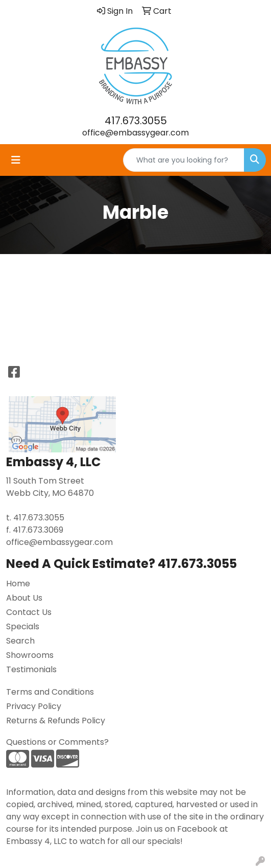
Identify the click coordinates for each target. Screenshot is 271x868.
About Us (24, 598)
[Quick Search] (184, 160)
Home (18, 584)
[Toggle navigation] (16, 160)
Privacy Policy (34, 706)
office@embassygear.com (135, 133)
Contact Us (29, 612)
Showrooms (30, 655)
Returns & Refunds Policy (56, 721)
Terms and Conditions (50, 692)
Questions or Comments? (57, 742)
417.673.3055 (136, 121)
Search (20, 641)
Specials (23, 626)
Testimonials (31, 669)
